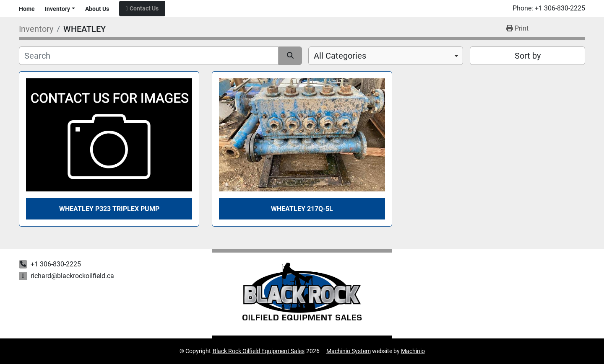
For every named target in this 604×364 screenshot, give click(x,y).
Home (27, 9)
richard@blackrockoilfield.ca (72, 276)
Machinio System (349, 351)
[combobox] (386, 56)
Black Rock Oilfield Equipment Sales (259, 351)
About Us (97, 9)
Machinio (413, 351)
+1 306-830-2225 (560, 9)
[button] (60, 9)
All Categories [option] (340, 56)
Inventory (57, 9)
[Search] (149, 56)
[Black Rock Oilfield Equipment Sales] (302, 294)
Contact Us (144, 8)
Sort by (528, 56)
